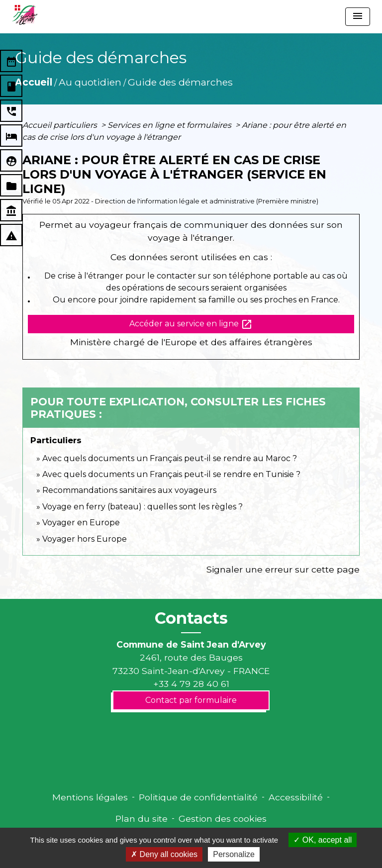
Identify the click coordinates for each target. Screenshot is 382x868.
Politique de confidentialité (198, 797)
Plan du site (142, 819)
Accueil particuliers (61, 125)
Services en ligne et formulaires (170, 125)
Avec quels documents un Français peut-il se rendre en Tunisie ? (171, 474)
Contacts (191, 618)
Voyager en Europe (81, 523)
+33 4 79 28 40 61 (191, 684)
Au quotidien (90, 82)
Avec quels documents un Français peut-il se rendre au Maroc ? (170, 458)
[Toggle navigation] (358, 17)
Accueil (34, 82)
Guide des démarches (180, 82)
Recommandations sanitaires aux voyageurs (129, 490)
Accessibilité (296, 797)
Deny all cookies (164, 854)
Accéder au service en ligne (191, 324)
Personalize (234, 854)
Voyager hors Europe (85, 539)
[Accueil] (25, 15)
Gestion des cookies (223, 819)
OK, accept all (323, 840)
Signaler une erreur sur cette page (283, 569)
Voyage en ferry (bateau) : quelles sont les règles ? (143, 507)
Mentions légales (90, 797)
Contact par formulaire (191, 700)
